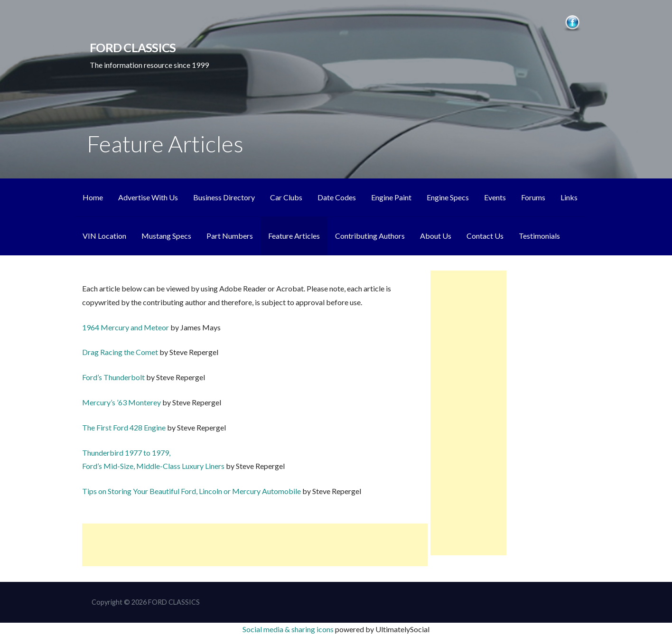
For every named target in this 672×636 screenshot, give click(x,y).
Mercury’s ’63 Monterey (122, 402)
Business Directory (224, 197)
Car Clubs (286, 197)
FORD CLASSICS (133, 47)
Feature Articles (294, 236)
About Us (436, 236)
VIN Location (104, 236)
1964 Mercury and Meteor (126, 327)
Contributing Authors (370, 236)
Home (93, 197)
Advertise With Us (148, 197)
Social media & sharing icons (289, 629)
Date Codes (337, 197)
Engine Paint (391, 197)
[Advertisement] (255, 545)
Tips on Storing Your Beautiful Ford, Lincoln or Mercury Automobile (192, 491)
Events (495, 197)
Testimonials (539, 236)
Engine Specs (448, 197)
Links (569, 197)
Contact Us (485, 236)
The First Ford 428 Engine (125, 427)
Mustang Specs (166, 236)
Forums (533, 197)
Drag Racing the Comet (121, 352)
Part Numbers (230, 236)
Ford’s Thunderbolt (114, 377)
